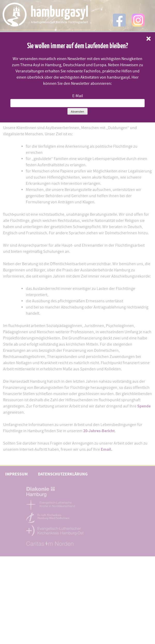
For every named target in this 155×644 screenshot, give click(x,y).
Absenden (78, 112)
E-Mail (78, 96)
